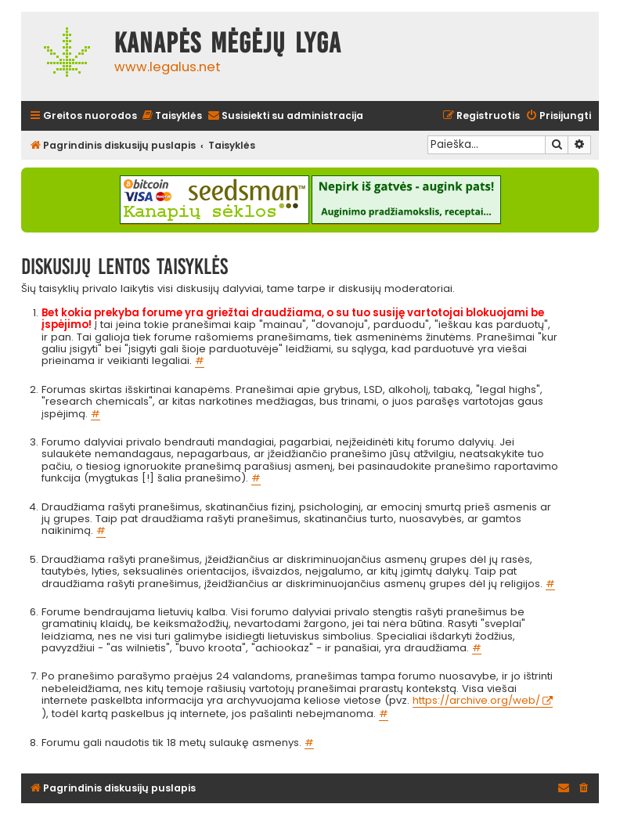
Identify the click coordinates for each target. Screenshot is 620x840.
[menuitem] (171, 116)
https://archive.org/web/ (476, 701)
